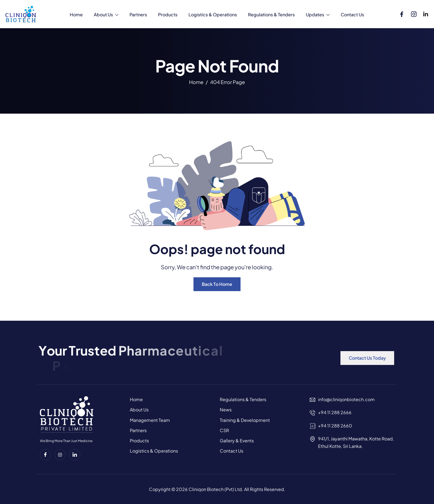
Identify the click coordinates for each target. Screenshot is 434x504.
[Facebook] (402, 13)
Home (76, 15)
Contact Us (352, 15)
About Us (106, 15)
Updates (318, 15)
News (226, 410)
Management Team (150, 420)
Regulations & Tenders (271, 15)
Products (168, 15)
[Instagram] (414, 13)
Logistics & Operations (213, 15)
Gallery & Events (237, 441)
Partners (138, 15)
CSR (224, 430)
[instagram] (60, 455)
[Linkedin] (426, 13)
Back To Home (217, 284)
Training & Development (245, 420)
